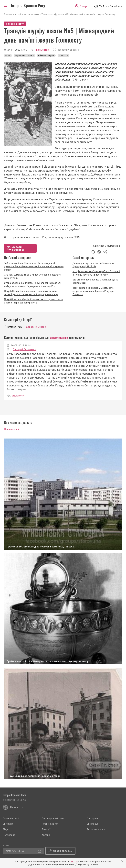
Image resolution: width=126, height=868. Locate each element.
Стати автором (63, 851)
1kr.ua (74, 862)
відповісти (18, 396)
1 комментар (42, 50)
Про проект (93, 818)
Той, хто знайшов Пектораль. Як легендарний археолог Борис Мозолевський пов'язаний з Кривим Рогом (34, 266)
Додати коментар (36, 327)
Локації (46, 829)
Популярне (9, 835)
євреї (8, 56)
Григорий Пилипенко (24, 349)
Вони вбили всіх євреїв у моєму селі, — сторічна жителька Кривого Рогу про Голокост (94, 291)
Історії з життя (50, 824)
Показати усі (11, 429)
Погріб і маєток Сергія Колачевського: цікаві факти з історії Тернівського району (34, 301)
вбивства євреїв (46, 56)
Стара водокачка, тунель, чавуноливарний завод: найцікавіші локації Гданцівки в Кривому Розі (33, 285)
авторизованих (59, 338)
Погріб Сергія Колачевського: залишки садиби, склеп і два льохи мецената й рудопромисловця (31, 293)
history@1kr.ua (15, 851)
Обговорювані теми (53, 818)
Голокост (64, 56)
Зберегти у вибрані (68, 50)
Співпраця (93, 824)
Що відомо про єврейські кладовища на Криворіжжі (95, 281)
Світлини (8, 824)
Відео (6, 829)
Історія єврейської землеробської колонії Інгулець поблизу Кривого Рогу (96, 273)
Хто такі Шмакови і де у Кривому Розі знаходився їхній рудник (33, 276)
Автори (46, 835)
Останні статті (11, 818)
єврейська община (24, 56)
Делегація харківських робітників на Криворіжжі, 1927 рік (93, 265)
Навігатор (17, 807)
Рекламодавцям (96, 829)
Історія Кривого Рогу (28, 6)
